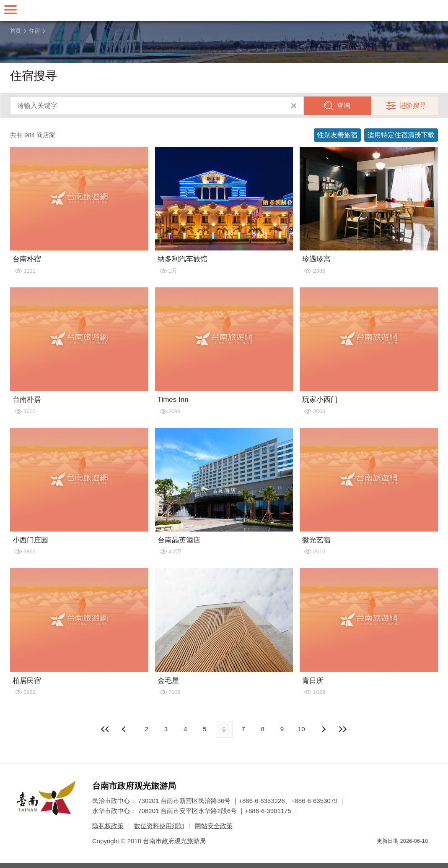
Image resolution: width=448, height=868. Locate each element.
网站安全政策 (214, 826)
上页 (323, 729)
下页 (125, 729)
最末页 (342, 729)
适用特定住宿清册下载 (401, 135)
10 (302, 729)
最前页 (106, 729)
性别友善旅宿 (337, 135)
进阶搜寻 (413, 106)
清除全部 (294, 106)
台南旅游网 (224, 10)
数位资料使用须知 (159, 826)
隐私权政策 (108, 826)
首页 (16, 31)
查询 (344, 106)
